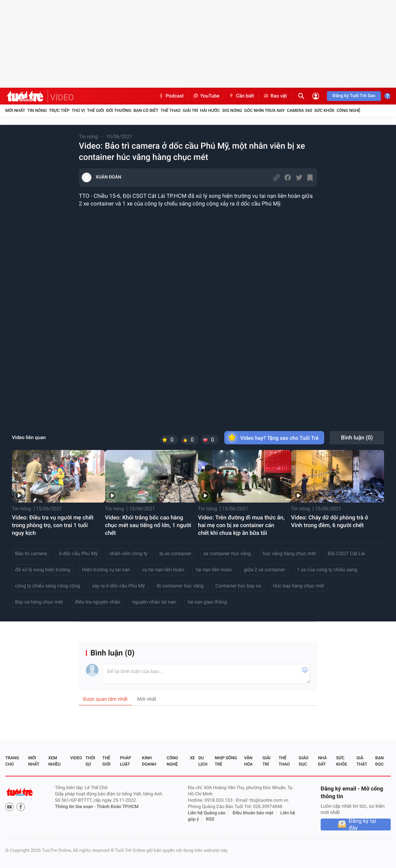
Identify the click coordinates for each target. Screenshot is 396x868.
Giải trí (190, 110)
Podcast (171, 96)
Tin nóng (37, 110)
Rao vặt (275, 96)
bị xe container (175, 554)
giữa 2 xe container (264, 570)
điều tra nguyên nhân (98, 602)
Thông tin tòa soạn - (76, 807)
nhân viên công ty (129, 554)
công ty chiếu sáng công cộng (47, 586)
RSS (210, 819)
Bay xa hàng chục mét (39, 602)
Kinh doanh (149, 761)
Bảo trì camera (31, 554)
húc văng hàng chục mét (289, 554)
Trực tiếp (59, 110)
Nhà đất (322, 761)
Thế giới (95, 110)
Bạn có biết (146, 110)
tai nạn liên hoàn (214, 570)
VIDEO (62, 97)
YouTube (206, 96)
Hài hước (210, 110)
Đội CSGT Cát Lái (347, 554)
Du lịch (203, 761)
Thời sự (90, 761)
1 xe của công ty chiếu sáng (327, 570)
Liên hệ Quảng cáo (207, 813)
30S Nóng (232, 110)
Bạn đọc (380, 761)
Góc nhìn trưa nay (265, 110)
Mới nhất (15, 110)
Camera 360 (300, 110)
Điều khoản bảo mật (253, 813)
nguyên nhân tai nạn (154, 602)
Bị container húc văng (180, 586)
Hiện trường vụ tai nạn (106, 570)
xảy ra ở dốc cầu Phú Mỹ (118, 586)
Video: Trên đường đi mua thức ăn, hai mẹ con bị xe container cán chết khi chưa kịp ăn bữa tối (241, 525)
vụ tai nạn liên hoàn (163, 570)
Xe (192, 758)
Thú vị (78, 110)
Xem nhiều (54, 761)
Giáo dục (304, 761)
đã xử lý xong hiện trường (43, 570)
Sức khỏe (325, 110)
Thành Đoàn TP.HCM (118, 807)
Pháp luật (125, 761)
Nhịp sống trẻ (226, 761)
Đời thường (119, 110)
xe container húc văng (227, 554)
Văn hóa (248, 761)
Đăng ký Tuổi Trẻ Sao (354, 96)
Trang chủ (12, 761)
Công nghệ (348, 110)
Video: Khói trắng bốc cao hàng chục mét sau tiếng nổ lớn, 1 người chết (148, 525)
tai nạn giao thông (207, 602)
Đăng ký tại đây (363, 825)
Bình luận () (357, 438)
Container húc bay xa (238, 586)
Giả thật (362, 761)
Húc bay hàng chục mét (299, 586)
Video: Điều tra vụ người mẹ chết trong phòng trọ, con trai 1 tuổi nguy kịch (53, 525)
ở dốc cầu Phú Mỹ (78, 554)
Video (76, 758)
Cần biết (241, 96)
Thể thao (170, 110)
